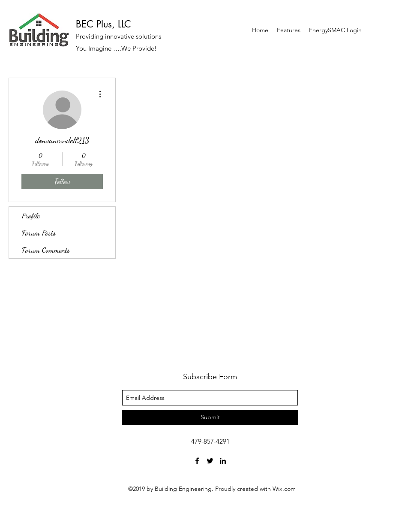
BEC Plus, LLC (103, 24)
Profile (31, 215)
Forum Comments (46, 250)
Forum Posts (39, 233)
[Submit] (210, 417)
